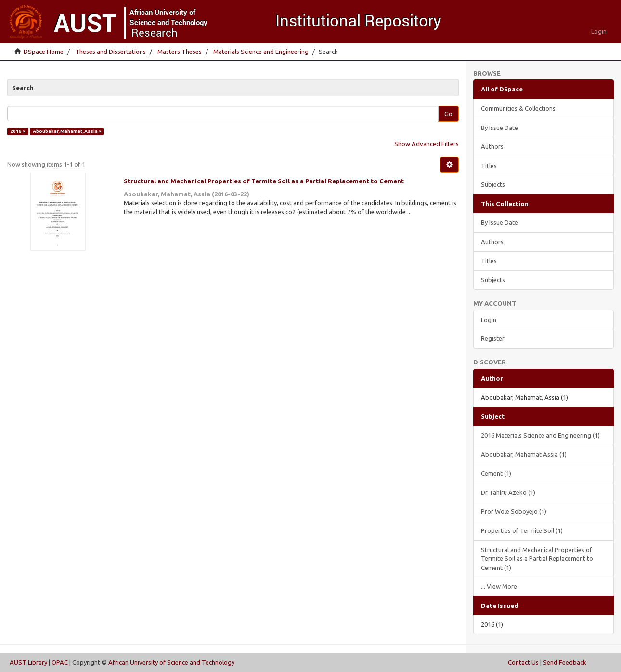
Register (493, 338)
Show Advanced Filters (427, 144)
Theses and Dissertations (110, 52)
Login (489, 320)
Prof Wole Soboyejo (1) (514, 511)
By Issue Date (499, 128)
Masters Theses (180, 52)
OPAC (60, 662)
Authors (492, 146)
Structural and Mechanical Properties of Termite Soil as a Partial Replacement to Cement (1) (537, 559)
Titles (489, 166)
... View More (499, 586)
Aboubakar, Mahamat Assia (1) (524, 454)
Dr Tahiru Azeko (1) (508, 492)
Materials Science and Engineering (261, 52)
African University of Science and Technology (171, 662)
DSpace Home (44, 52)
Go (448, 114)
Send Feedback (565, 662)
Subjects (493, 184)
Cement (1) (496, 473)
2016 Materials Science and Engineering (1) (540, 435)
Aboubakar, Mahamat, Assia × (67, 131)
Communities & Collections (518, 108)
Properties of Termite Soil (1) (522, 530)
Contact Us (523, 662)
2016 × (18, 131)
